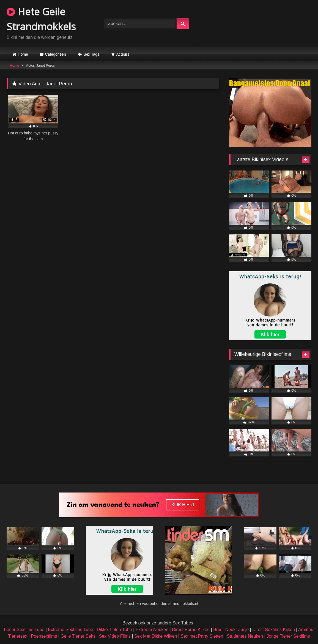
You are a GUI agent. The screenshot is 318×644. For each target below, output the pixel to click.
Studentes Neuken (245, 636)
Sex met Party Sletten (202, 636)
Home (23, 54)
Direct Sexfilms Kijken (274, 630)
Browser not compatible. (260, 23)
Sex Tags (91, 54)
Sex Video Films (115, 636)
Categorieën (56, 54)
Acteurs (123, 54)
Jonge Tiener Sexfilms (288, 636)
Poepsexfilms (44, 636)
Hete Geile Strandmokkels (41, 19)
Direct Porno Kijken (191, 630)
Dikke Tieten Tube (114, 630)
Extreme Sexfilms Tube (71, 630)
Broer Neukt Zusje (231, 630)
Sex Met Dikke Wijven (156, 636)
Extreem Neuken (152, 630)
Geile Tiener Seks (78, 636)
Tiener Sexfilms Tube (24, 630)
